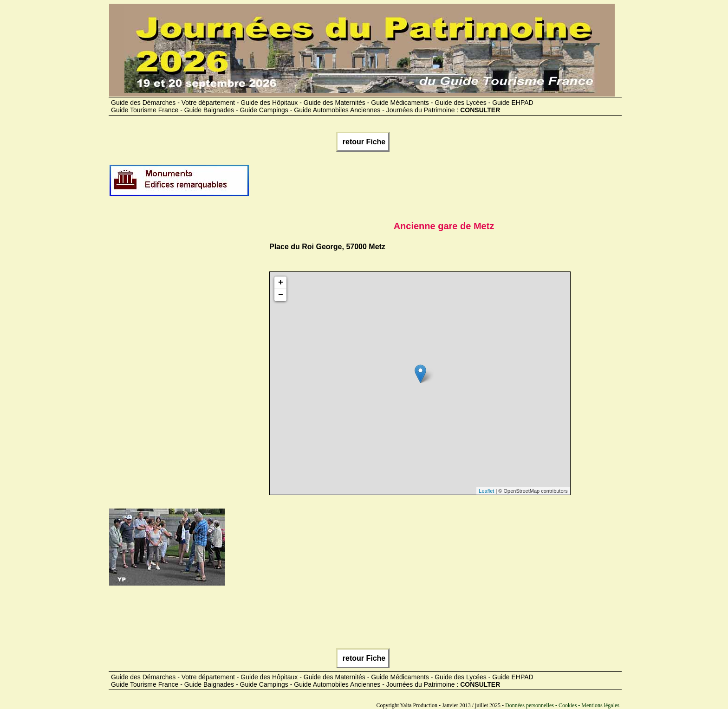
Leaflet (486, 491)
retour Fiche (363, 142)
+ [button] (281, 283)
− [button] (281, 295)
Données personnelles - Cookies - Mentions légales (562, 705)
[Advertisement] (419, 184)
